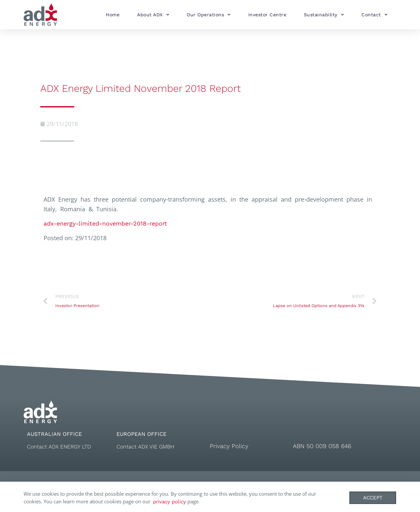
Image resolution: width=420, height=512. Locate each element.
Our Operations (209, 15)
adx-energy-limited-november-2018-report (105, 223)
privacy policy (170, 504)
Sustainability (324, 15)
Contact (374, 15)
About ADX (153, 15)
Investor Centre (267, 15)
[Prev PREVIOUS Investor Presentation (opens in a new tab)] (125, 301)
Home (113, 15)
